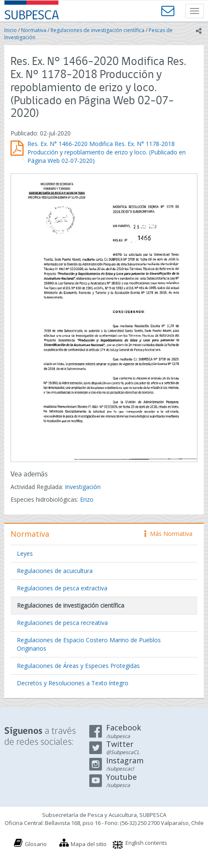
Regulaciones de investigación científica (97, 30)
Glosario (36, 844)
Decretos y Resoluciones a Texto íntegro (73, 683)
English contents (146, 843)
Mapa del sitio (89, 844)
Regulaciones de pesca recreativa (62, 623)
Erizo (87, 499)
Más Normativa (168, 534)
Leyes (25, 553)
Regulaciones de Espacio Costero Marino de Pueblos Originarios (89, 644)
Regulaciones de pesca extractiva (62, 588)
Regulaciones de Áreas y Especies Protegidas (78, 666)
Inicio (11, 30)
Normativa (34, 30)
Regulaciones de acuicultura (55, 571)
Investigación (83, 487)
